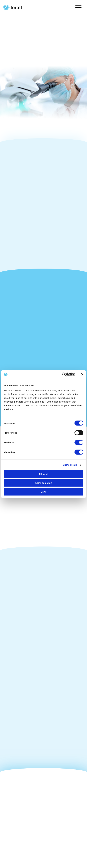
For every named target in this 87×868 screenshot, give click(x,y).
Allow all (44, 474)
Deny (44, 492)
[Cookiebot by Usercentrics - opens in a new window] (62, 374)
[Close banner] (82, 374)
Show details (70, 465)
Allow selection (43, 483)
